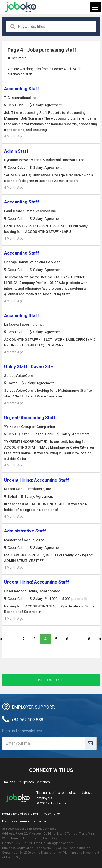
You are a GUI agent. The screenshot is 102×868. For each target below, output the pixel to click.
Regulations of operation (20, 814)
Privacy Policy (50, 814)
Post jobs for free (51, 680)
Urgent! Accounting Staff (30, 418)
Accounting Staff (22, 89)
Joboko (21, 7)
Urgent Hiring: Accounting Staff (37, 480)
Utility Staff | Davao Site (29, 367)
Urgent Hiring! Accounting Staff (37, 582)
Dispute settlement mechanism (25, 821)
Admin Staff (16, 151)
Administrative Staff (25, 531)
